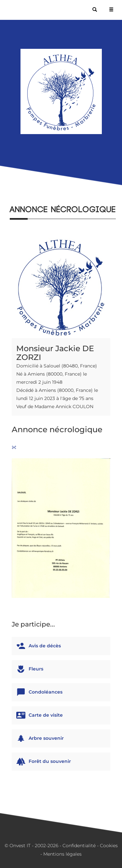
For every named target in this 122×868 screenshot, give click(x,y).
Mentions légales (62, 854)
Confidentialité (79, 846)
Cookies (109, 846)
